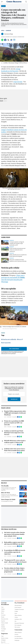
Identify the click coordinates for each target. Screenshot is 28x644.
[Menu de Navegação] (2, 2)
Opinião (3, 625)
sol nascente (6, 343)
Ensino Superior (18, 607)
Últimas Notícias (18, 615)
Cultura (16, 617)
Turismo (3, 631)
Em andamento (18, 636)
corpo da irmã (18, 82)
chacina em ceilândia (9, 339)
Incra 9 (20, 339)
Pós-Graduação (18, 625)
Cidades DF (8, 30)
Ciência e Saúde (5, 623)
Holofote (3, 627)
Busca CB (3, 642)
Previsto (16, 634)
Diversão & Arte (5, 619)
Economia (3, 615)
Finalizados (17, 640)
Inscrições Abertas (19, 638)
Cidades (3, 609)
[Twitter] (8, 41)
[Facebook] (5, 41)
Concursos (18, 630)
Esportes (3, 621)
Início (3, 30)
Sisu (15, 621)
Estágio (16, 611)
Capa (2, 607)
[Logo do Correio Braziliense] (14, 2)
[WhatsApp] (2, 41)
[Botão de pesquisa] (26, 2)
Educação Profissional (19, 623)
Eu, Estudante (20, 603)
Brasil (2, 613)
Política (3, 611)
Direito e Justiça (5, 638)
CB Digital (3, 640)
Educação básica (18, 605)
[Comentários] (14, 41)
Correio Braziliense (5, 604)
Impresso (4, 634)
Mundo (3, 617)
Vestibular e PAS (18, 619)
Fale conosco (17, 627)
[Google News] (11, 41)
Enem (16, 613)
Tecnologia (3, 629)
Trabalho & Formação (19, 609)
